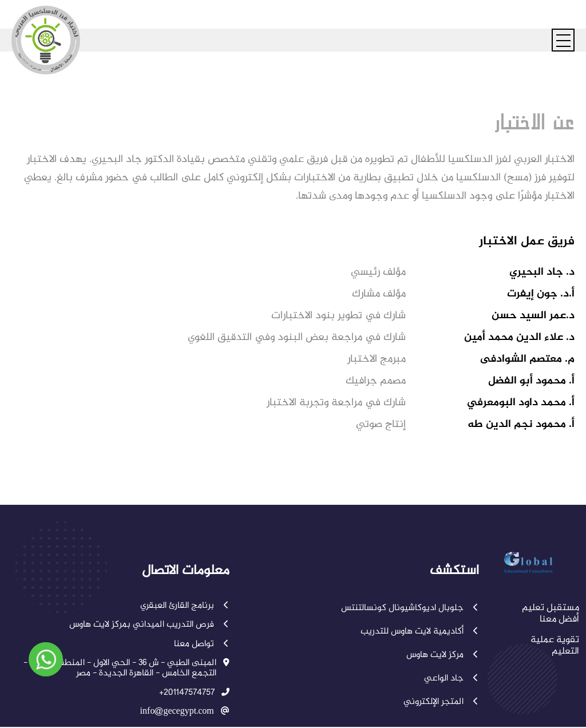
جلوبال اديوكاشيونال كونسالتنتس (410, 608)
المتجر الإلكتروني (441, 702)
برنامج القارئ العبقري (185, 606)
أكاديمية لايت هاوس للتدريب (420, 632)
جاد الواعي (452, 679)
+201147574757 (187, 693)
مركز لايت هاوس (443, 655)
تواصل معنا (202, 644)
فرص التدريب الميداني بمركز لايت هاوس (149, 625)
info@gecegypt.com (177, 712)
